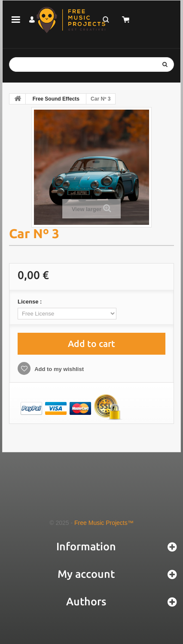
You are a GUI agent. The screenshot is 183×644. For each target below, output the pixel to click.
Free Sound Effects (56, 99)
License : (30, 302)
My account (86, 574)
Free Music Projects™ (104, 523)
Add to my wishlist (58, 369)
